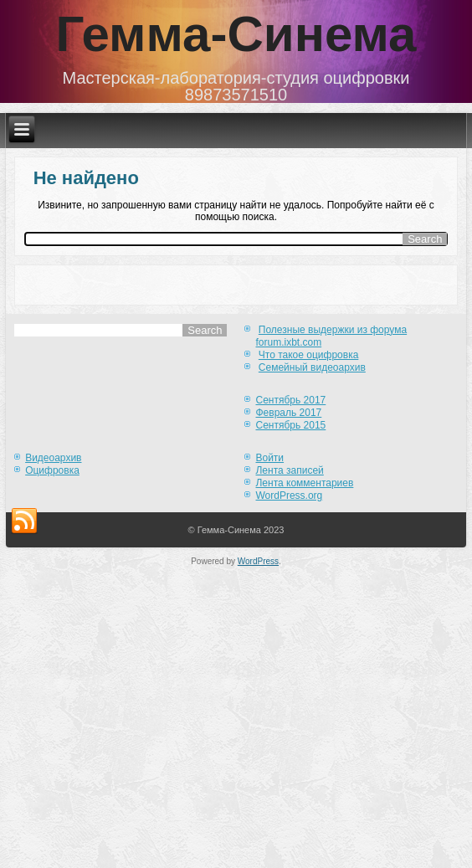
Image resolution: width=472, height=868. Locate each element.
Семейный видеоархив (312, 367)
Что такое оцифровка (309, 355)
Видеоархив (53, 458)
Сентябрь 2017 (290, 400)
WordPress (258, 561)
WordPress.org (289, 496)
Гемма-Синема (236, 34)
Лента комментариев (304, 483)
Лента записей (289, 470)
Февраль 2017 (288, 413)
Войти (269, 458)
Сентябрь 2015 (290, 425)
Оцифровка (52, 470)
